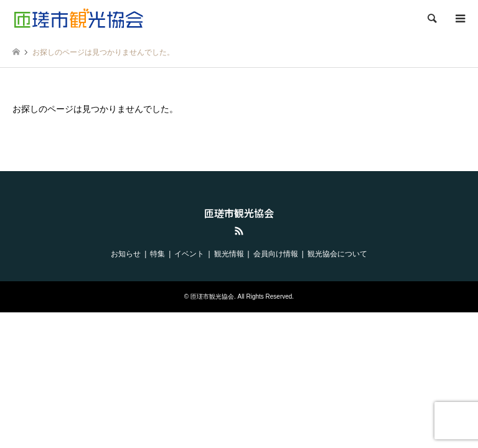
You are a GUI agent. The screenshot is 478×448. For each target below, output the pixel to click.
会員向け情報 (276, 254)
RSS (239, 231)
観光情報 (229, 254)
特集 (157, 254)
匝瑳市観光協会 (239, 213)
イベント (189, 254)
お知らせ (126, 254)
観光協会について (337, 254)
